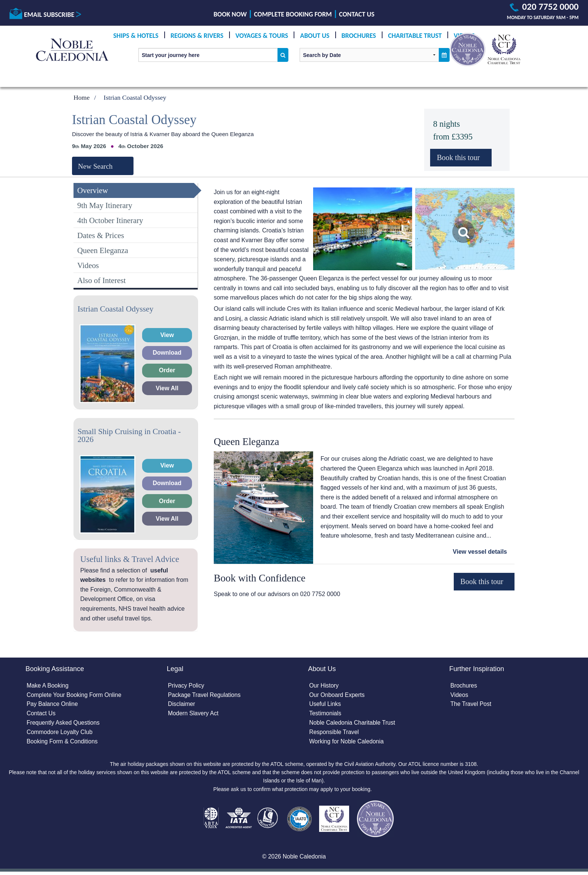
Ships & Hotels (136, 36)
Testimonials (325, 715)
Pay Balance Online (53, 705)
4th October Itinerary (110, 220)
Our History (324, 686)
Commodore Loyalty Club (61, 734)
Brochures (359, 36)
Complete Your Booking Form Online (75, 696)
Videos (88, 265)
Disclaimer (182, 705)
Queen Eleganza (103, 250)
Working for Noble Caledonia (347, 744)
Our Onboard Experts (337, 696)
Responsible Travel (334, 734)
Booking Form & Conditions (63, 744)
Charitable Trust (415, 36)
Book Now (230, 14)
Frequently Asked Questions (64, 724)
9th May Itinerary (105, 205)
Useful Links (325, 705)
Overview (93, 190)
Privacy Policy (187, 686)
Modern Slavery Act (194, 715)
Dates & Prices (101, 235)
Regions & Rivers (197, 36)
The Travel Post (471, 705)
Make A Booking (48, 686)
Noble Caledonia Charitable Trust (353, 724)
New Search (95, 166)
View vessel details (480, 552)
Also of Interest (101, 280)
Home (82, 97)
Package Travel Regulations (205, 696)
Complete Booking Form (293, 14)
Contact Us (357, 14)
